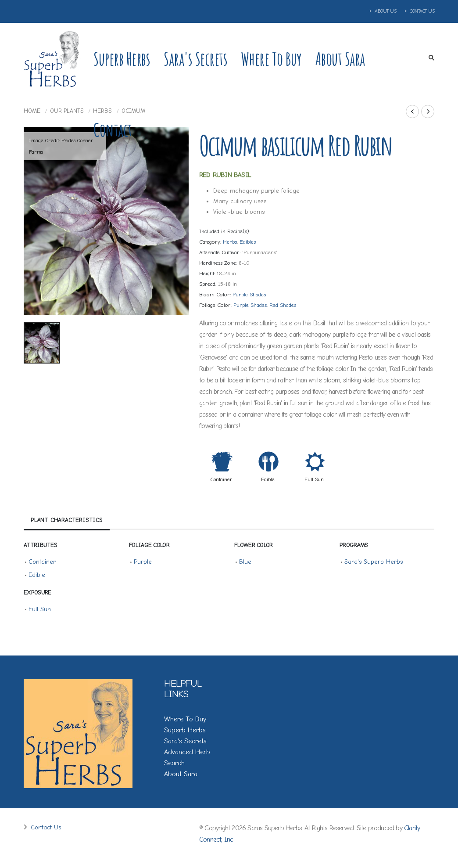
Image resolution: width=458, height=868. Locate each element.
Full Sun (314, 479)
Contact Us (419, 11)
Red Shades (283, 305)
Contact (113, 130)
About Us (383, 11)
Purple (143, 562)
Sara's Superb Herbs (374, 562)
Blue (245, 562)
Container (221, 479)
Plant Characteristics (67, 520)
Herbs (230, 242)
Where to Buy (271, 59)
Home (32, 111)
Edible (268, 479)
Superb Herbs (122, 59)
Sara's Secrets (195, 59)
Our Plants (67, 111)
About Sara (340, 59)
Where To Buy (185, 719)
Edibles (248, 242)
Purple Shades (249, 295)
